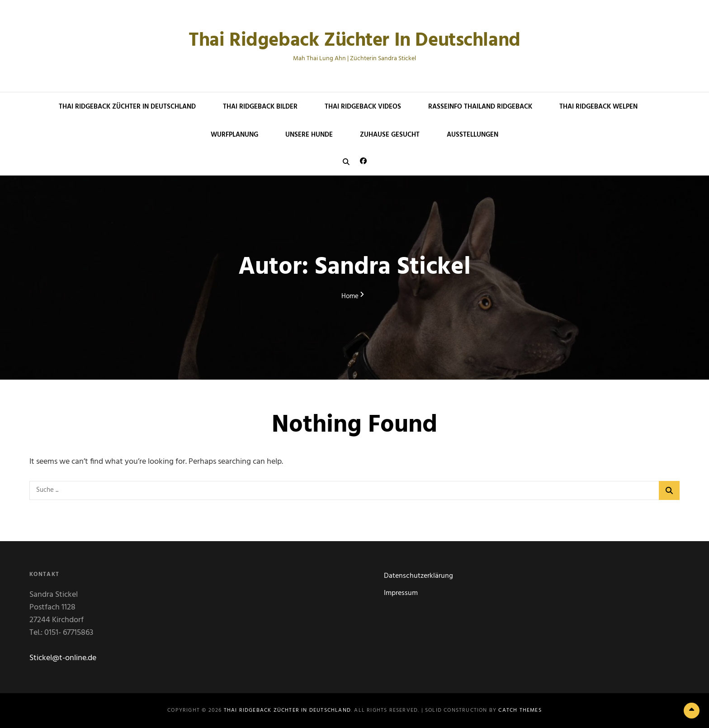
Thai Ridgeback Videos (363, 107)
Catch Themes (520, 710)
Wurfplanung (234, 135)
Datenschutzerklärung (418, 576)
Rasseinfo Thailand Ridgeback (480, 107)
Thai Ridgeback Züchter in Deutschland (354, 41)
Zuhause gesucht (390, 135)
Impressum (401, 593)
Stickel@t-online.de (63, 658)
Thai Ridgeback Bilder (260, 107)
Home (350, 297)
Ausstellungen (473, 135)
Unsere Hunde (309, 135)
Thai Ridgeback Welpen (598, 107)
